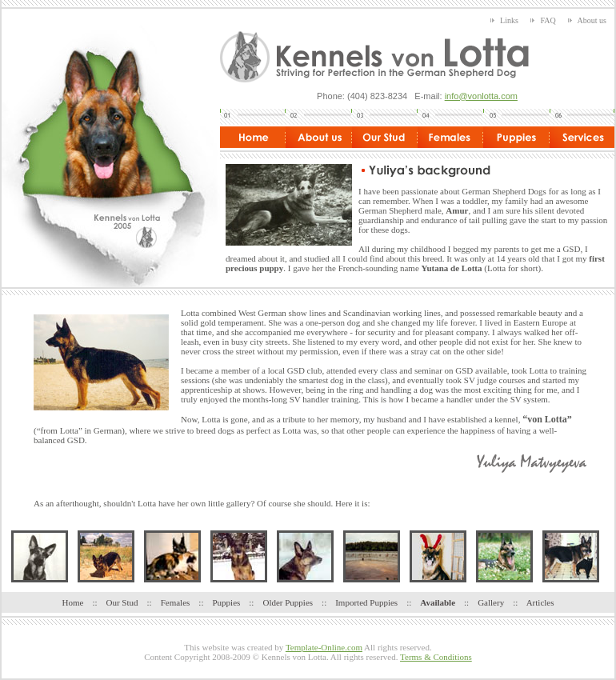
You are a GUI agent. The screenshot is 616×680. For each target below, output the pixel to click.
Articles (540, 602)
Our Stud (122, 602)
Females (176, 602)
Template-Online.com (324, 647)
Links (504, 20)
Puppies (226, 602)
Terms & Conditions (436, 657)
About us (587, 20)
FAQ (543, 20)
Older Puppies (288, 602)
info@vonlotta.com (481, 96)
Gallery (491, 602)
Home (73, 602)
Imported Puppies (366, 602)
